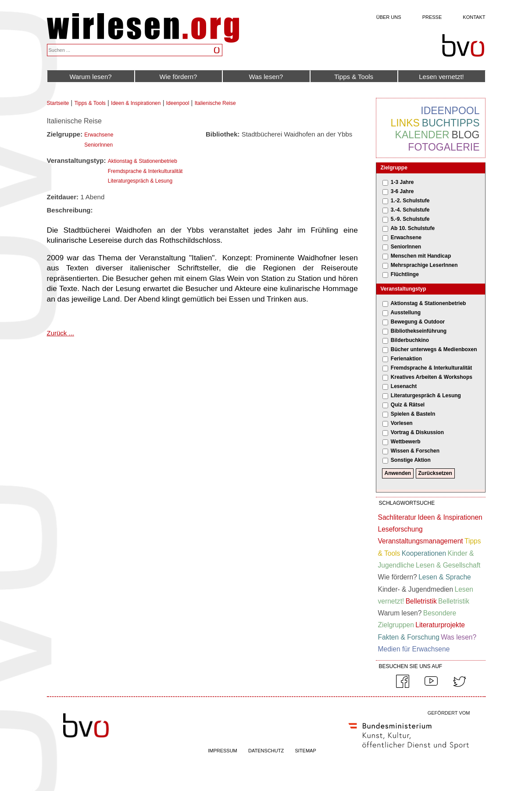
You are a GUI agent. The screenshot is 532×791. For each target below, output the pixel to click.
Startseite (58, 103)
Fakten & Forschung (409, 637)
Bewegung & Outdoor (418, 322)
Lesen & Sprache (445, 577)
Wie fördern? (179, 77)
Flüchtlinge (405, 274)
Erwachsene (99, 135)
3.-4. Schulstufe (410, 210)
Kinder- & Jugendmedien (416, 589)
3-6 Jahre (402, 191)
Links (405, 123)
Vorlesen (402, 423)
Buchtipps (451, 123)
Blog (466, 135)
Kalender (422, 135)
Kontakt (474, 17)
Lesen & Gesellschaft (448, 565)
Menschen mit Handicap (421, 256)
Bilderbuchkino (410, 340)
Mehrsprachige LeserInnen (424, 265)
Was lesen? (266, 77)
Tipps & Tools (354, 77)
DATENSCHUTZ (266, 751)
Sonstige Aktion (411, 460)
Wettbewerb (406, 442)
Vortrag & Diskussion (417, 432)
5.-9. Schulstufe (410, 219)
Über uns (389, 17)
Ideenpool (178, 103)
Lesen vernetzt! (441, 77)
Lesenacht (404, 386)
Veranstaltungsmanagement (421, 541)
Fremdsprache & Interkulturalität (145, 171)
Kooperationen (424, 553)
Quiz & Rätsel (408, 405)
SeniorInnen (98, 145)
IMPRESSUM (223, 751)
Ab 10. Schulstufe (412, 228)
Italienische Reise (215, 103)
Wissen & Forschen (415, 451)
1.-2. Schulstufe (410, 201)
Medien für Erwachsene (414, 649)
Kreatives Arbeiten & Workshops (432, 377)
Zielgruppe (394, 168)
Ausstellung (405, 313)
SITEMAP (305, 751)
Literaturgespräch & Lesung (140, 181)
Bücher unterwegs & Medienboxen (434, 349)
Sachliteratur (397, 517)
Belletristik (421, 601)
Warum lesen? (90, 77)
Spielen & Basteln (413, 414)
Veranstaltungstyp (403, 289)
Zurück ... (61, 333)
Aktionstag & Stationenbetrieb (143, 161)
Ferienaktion (406, 359)
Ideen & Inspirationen (136, 103)
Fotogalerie (444, 147)
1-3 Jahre (402, 182)
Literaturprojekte (440, 625)
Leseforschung (400, 529)
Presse (432, 17)
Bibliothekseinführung (419, 331)
